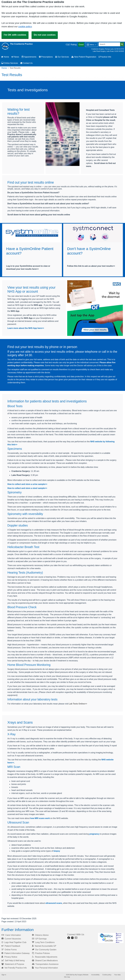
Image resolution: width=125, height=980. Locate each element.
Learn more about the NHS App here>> (26, 328)
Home (5, 57)
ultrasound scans (54, 903)
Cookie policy (107, 975)
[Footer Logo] (111, 938)
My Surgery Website (82, 975)
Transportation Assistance (45, 964)
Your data (117, 975)
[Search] (109, 44)
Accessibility (95, 975)
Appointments (29, 57)
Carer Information (11, 935)
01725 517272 (119, 49)
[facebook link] (69, 938)
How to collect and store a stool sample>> (27, 488)
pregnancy (94, 834)
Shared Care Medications (45, 960)
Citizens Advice (40, 935)
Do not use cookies (45, 35)
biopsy (57, 851)
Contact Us (27, 63)
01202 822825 (119, 51)
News (15, 57)
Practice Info (105, 57)
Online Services (10, 63)
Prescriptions (46, 57)
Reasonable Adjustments (45, 957)
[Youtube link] (76, 938)
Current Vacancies (11, 939)
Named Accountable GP (44, 946)
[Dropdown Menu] (91, 45)
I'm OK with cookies (15, 35)
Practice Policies (41, 953)
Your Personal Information (45, 968)
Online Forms (9, 950)
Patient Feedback (11, 946)
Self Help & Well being (13, 960)
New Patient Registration (84, 57)
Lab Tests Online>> (78, 704)
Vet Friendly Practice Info (14, 968)
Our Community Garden (44, 950)
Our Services (62, 57)
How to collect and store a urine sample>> (27, 484)
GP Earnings (39, 939)
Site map (67, 977)
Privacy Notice (9, 957)
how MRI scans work (40, 818)
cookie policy (25, 27)
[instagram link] (72, 938)
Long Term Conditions (43, 942)
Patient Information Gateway (16, 953)
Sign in (4, 975)
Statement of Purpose (13, 964)
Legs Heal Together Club (14, 942)
